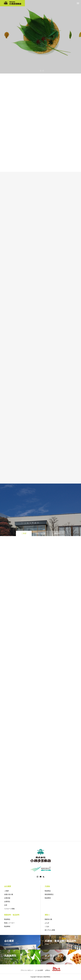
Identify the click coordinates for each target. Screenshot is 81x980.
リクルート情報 (9, 909)
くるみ (47, 926)
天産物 (47, 886)
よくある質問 (39, 970)
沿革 (6, 905)
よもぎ (47, 923)
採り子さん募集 (50, 930)
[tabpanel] (40, 37)
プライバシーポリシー (27, 970)
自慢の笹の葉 (9, 894)
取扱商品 (48, 891)
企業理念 (7, 902)
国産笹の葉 (48, 919)
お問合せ (48, 970)
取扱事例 (48, 898)
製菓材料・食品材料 (12, 915)
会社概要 (8, 886)
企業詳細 (7, 898)
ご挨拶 (6, 891)
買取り (47, 915)
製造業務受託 (49, 894)
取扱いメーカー (9, 923)
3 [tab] (43, 71)
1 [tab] (38, 71)
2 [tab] (41, 71)
